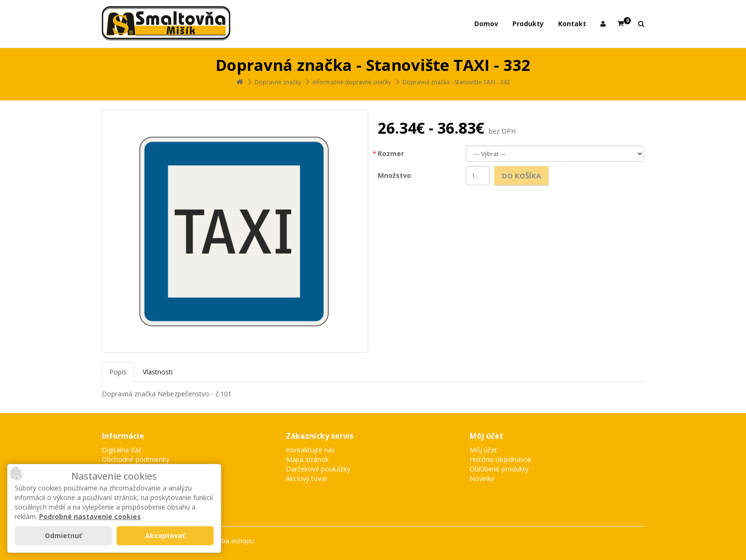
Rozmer (391, 153)
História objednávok (501, 459)
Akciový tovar (307, 478)
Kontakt (572, 24)
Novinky (482, 478)
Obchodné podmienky (136, 459)
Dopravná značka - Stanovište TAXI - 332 (456, 82)
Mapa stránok (307, 459)
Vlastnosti (158, 372)
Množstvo (394, 175)
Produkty (528, 24)
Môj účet (483, 450)
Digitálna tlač (122, 450)
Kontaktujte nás (310, 450)
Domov (486, 24)
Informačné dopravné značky (352, 82)
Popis (118, 372)
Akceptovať (165, 535)
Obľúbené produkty (499, 469)
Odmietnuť (63, 535)
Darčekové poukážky (318, 469)
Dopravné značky (278, 82)
